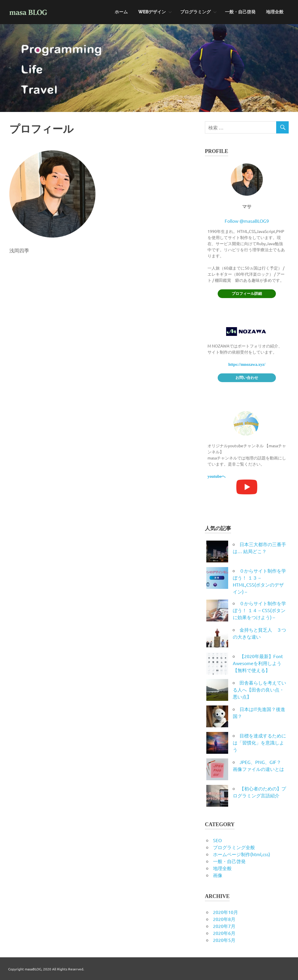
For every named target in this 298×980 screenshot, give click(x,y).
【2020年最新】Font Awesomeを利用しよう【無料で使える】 (258, 663)
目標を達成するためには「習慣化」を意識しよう (259, 742)
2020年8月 (224, 919)
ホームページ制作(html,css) (242, 854)
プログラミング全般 (234, 847)
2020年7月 (224, 926)
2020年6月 (224, 933)
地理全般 (275, 12)
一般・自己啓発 (240, 12)
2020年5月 (224, 940)
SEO (217, 840)
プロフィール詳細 (247, 294)
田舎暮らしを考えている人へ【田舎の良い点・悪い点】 (259, 689)
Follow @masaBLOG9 (247, 221)
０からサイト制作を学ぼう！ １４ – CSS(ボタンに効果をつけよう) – (259, 610)
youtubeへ (217, 476)
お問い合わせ (247, 378)
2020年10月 (226, 912)
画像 (218, 875)
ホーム (121, 12)
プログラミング (198, 12)
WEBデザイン (155, 12)
